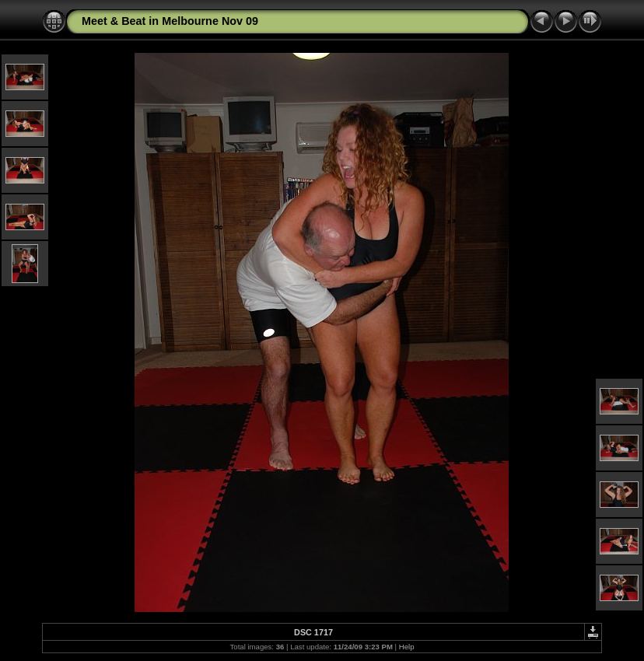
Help (407, 647)
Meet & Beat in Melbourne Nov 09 (170, 21)
